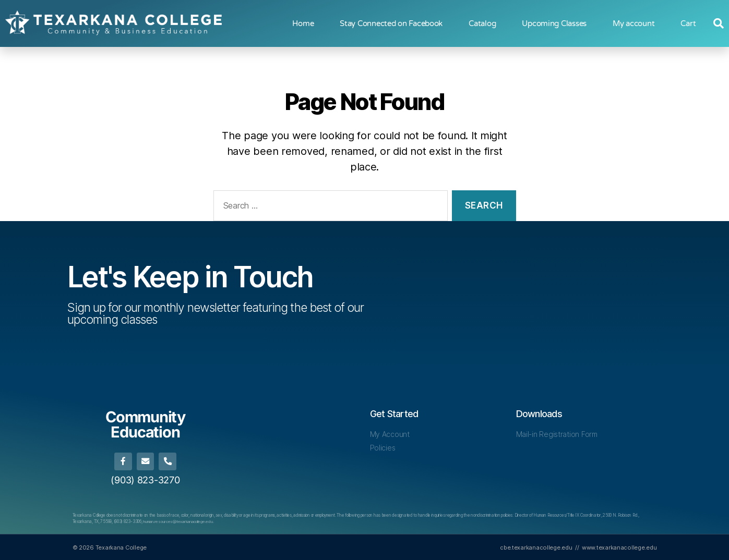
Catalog (482, 23)
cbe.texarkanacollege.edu (536, 546)
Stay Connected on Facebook (391, 23)
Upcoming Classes (554, 23)
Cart (688, 23)
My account (634, 23)
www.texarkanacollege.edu (619, 546)
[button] (719, 23)
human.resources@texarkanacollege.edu (179, 521)
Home (303, 23)
